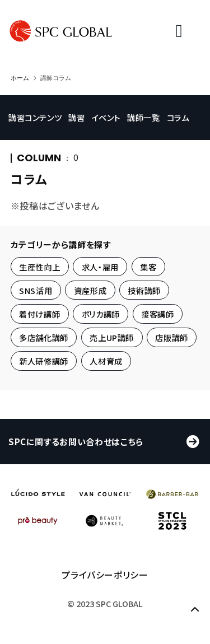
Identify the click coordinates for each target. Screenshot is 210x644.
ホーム (20, 78)
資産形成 (90, 290)
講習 (80, 108)
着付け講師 (39, 314)
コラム (22, 126)
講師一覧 (151, 108)
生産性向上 (39, 266)
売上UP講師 (112, 337)
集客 (148, 266)
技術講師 (144, 290)
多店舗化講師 (44, 337)
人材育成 (106, 361)
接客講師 (158, 314)
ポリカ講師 (101, 314)
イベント (112, 108)
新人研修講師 (44, 361)
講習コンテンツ (37, 108)
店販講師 (172, 337)
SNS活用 (36, 290)
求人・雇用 (100, 266)
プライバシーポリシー (105, 586)
